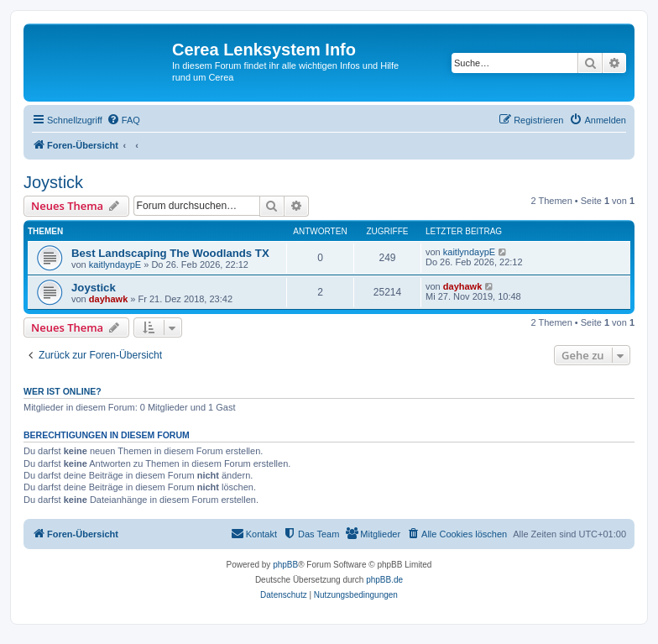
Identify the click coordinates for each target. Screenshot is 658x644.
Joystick (53, 182)
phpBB (285, 565)
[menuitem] (123, 120)
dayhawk (108, 299)
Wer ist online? (63, 391)
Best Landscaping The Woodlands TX (170, 253)
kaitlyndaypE (115, 264)
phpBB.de (384, 580)
